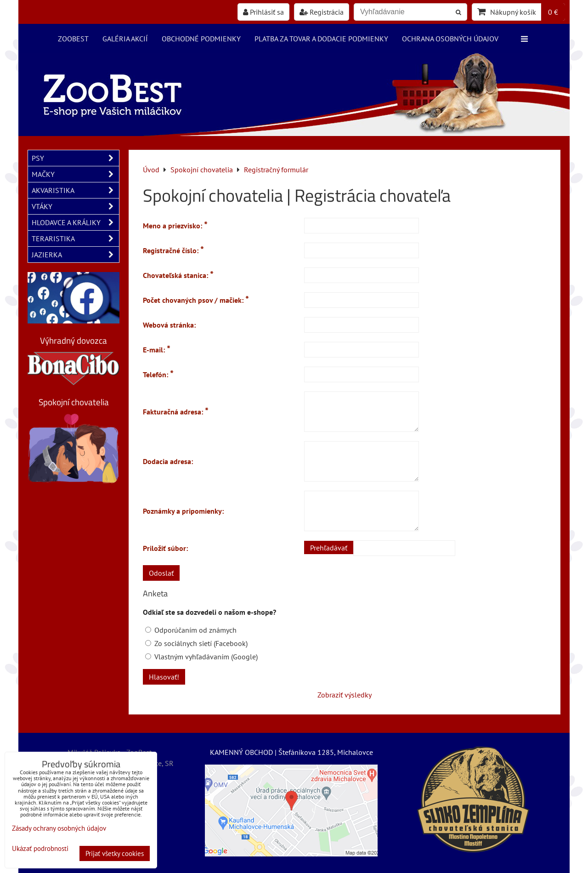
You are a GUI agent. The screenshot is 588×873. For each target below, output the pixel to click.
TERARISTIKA (75, 238)
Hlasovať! (164, 677)
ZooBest (73, 39)
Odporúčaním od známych (191, 630)
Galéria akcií (125, 39)
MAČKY (75, 174)
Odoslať (161, 573)
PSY (75, 158)
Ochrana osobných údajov (450, 39)
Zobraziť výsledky (345, 695)
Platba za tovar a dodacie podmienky (321, 39)
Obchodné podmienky (201, 39)
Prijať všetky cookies (115, 853)
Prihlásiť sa (263, 12)
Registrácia (322, 12)
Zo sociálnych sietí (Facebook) (196, 643)
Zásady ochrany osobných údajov (59, 828)
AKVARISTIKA (75, 190)
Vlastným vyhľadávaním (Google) (201, 657)
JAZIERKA (75, 255)
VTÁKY (75, 206)
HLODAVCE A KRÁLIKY (75, 222)
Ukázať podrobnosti (40, 849)
